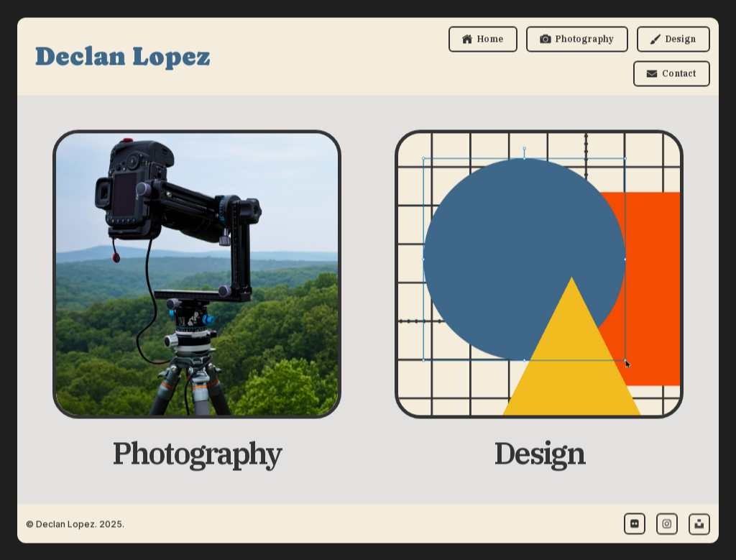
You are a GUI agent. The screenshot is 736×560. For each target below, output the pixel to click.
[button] (483, 40)
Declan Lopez (123, 56)
